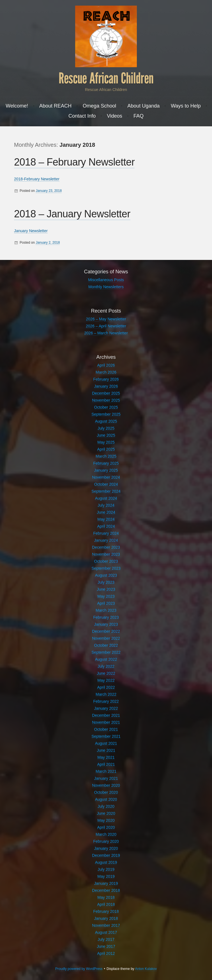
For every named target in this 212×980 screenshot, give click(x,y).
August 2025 (106, 421)
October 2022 (106, 645)
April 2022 (106, 687)
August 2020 (106, 799)
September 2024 (106, 491)
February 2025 (106, 463)
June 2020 (106, 813)
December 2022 (106, 631)
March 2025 (106, 456)
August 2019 (106, 862)
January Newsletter (31, 231)
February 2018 (106, 911)
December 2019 (106, 855)
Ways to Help (186, 106)
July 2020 (106, 806)
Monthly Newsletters (106, 287)
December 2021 (106, 715)
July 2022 (106, 666)
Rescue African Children (106, 78)
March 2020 (106, 834)
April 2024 (106, 526)
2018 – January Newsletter (72, 214)
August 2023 (106, 575)
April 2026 (106, 365)
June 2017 (106, 946)
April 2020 (106, 827)
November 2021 (106, 722)
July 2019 (106, 869)
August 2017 (106, 932)
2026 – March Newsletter (106, 333)
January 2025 (106, 470)
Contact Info (82, 116)
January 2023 (106, 624)
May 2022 (106, 680)
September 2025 (106, 414)
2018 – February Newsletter (74, 162)
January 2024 (106, 540)
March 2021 (106, 771)
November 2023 (106, 554)
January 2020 (106, 848)
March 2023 (106, 610)
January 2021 (106, 778)
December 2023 (106, 547)
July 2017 (106, 939)
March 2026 (106, 372)
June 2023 (106, 589)
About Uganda (143, 106)
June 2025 (106, 435)
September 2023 (106, 568)
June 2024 (106, 512)
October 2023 (106, 561)
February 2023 (106, 617)
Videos (115, 116)
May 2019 (106, 876)
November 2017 (106, 925)
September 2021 (106, 736)
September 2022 (106, 652)
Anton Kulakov (146, 969)
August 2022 (106, 659)
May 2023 (106, 596)
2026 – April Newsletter (106, 326)
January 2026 (106, 386)
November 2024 (106, 477)
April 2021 (106, 764)
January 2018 (106, 918)
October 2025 (106, 407)
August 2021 (106, 743)
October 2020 (106, 792)
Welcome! (17, 106)
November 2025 (106, 400)
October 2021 (106, 729)
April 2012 (106, 953)
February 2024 (106, 533)
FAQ (139, 116)
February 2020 (106, 841)
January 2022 (106, 708)
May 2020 (106, 820)
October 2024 (106, 484)
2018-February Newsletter (37, 179)
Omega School (99, 106)
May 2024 (106, 519)
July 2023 (106, 582)
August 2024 (106, 498)
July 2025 (106, 428)
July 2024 (106, 505)
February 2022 (106, 701)
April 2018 (106, 904)
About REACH (55, 106)
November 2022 (106, 638)
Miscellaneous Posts (106, 280)
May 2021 (106, 757)
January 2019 (106, 883)
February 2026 (106, 379)
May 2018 (106, 897)
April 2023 (106, 603)
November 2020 (106, 785)
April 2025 (106, 449)
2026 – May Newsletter (106, 319)
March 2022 (106, 694)
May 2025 (106, 442)
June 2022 (106, 673)
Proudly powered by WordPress (79, 969)
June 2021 (106, 750)
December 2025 (106, 393)
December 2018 (106, 890)
